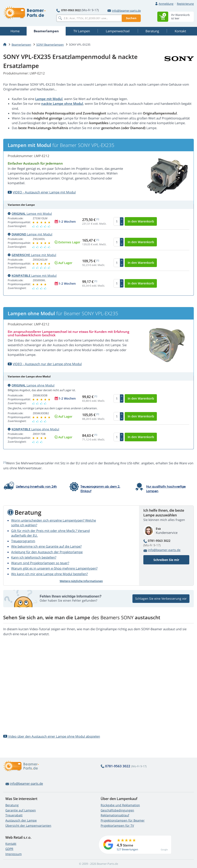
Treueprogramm (23, 541)
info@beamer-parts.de (124, 11)
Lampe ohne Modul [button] (31, 385)
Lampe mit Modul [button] (30, 214)
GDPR (9, 849)
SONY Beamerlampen (50, 45)
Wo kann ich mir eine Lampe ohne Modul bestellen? (49, 574)
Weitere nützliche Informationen (81, 581)
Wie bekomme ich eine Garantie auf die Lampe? (46, 546)
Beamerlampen (21, 45)
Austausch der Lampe (21, 820)
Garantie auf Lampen (21, 810)
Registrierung (185, 4)
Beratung (12, 805)
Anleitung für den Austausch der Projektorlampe (47, 552)
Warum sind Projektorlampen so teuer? (40, 563)
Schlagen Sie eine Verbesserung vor (161, 598)
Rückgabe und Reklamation (120, 805)
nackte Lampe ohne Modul (62, 103)
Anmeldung (166, 4)
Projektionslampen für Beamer (123, 820)
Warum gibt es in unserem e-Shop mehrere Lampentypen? (54, 568)
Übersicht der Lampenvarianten (28, 826)
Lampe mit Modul (49, 99)
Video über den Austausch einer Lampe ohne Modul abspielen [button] (52, 736)
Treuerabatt (14, 815)
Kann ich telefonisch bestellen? (34, 557)
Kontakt (11, 844)
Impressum (14, 854)
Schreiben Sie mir (166, 560)
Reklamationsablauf (115, 815)
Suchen (131, 18)
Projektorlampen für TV (117, 826)
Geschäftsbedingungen (117, 810)
